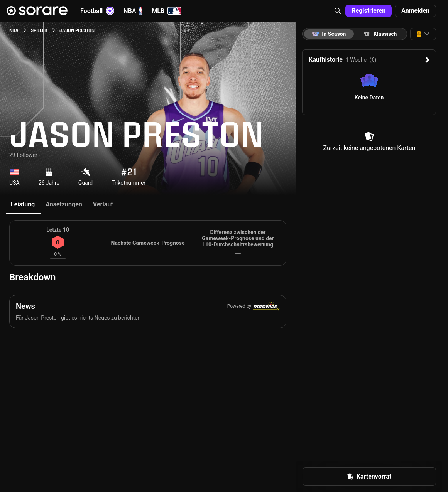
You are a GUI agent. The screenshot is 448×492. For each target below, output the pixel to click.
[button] (338, 11)
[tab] (380, 34)
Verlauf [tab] (103, 204)
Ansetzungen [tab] (64, 204)
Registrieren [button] (369, 11)
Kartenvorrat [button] (369, 476)
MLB (167, 11)
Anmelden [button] (415, 11)
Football (97, 11)
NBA (133, 11)
